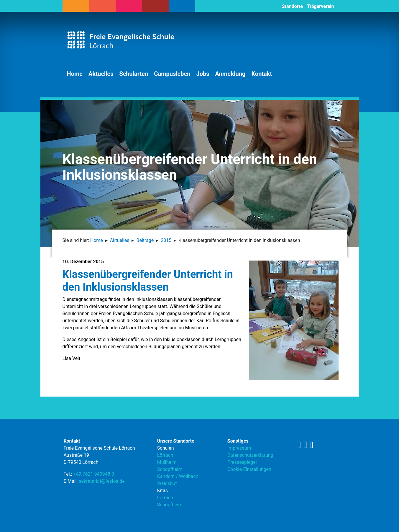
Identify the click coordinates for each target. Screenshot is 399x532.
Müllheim (167, 462)
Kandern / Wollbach (178, 476)
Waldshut (167, 483)
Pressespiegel (242, 462)
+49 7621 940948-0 (94, 474)
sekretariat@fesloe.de (102, 481)
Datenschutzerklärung (250, 455)
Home (75, 74)
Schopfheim (170, 469)
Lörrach (165, 455)
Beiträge (145, 240)
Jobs (203, 74)
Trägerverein (321, 6)
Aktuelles (101, 74)
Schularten (134, 74)
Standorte (292, 6)
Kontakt (262, 74)
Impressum (239, 448)
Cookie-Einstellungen (249, 469)
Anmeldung (230, 74)
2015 (166, 240)
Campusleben (172, 74)
